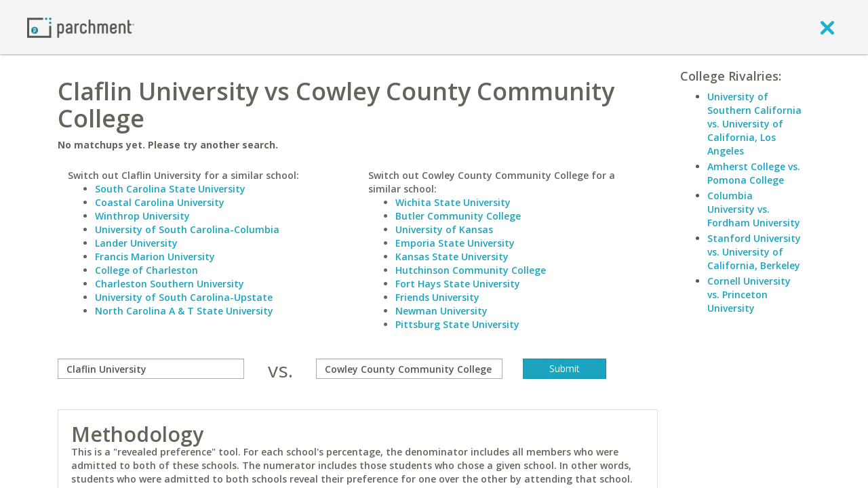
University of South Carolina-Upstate (184, 297)
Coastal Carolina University (160, 202)
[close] (827, 27)
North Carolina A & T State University (184, 311)
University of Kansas (444, 229)
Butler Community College (458, 216)
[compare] (151, 369)
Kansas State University (452, 257)
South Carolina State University (170, 189)
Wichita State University (453, 202)
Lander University (136, 243)
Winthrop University (142, 216)
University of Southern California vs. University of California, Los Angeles (754, 124)
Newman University (441, 311)
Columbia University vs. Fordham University (754, 209)
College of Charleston (146, 270)
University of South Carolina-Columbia (187, 229)
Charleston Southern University (170, 284)
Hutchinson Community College (471, 270)
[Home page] (81, 27)
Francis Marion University (155, 257)
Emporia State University (455, 243)
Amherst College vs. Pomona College (754, 173)
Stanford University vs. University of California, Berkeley (754, 252)
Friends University (437, 297)
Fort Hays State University (458, 284)
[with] (409, 369)
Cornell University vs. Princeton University (749, 294)
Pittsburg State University (457, 324)
